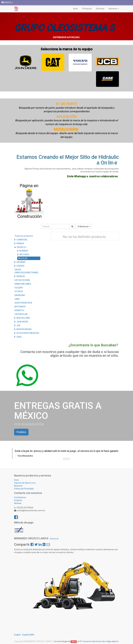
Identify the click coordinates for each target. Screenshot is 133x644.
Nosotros (18, 486)
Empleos (18, 500)
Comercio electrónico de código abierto (101, 641)
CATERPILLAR (21, 314)
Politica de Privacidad (24, 489)
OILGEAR (19, 288)
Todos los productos (24, 236)
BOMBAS (24, 251)
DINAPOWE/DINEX (23, 284)
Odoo (74, 642)
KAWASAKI (20, 295)
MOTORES (24, 255)
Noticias (18, 503)
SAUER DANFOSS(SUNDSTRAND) (26, 271)
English (17, 635)
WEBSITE (7, 2)
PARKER (20, 243)
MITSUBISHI (20, 307)
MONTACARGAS (24, 329)
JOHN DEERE (22, 322)
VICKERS (20, 266)
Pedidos (21, 432)
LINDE (17, 299)
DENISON (21, 276)
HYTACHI (19, 291)
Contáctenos (20, 497)
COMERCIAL (22, 240)
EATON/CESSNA (22, 280)
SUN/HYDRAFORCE (23, 303)
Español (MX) (28, 635)
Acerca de (54, 539)
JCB (18, 325)
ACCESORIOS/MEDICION (28, 333)
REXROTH (22, 247)
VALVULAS (23, 258)
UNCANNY (21, 262)
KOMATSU (19, 310)
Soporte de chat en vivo (25, 483)
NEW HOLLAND (23, 318)
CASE (19, 337)
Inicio (16, 480)
